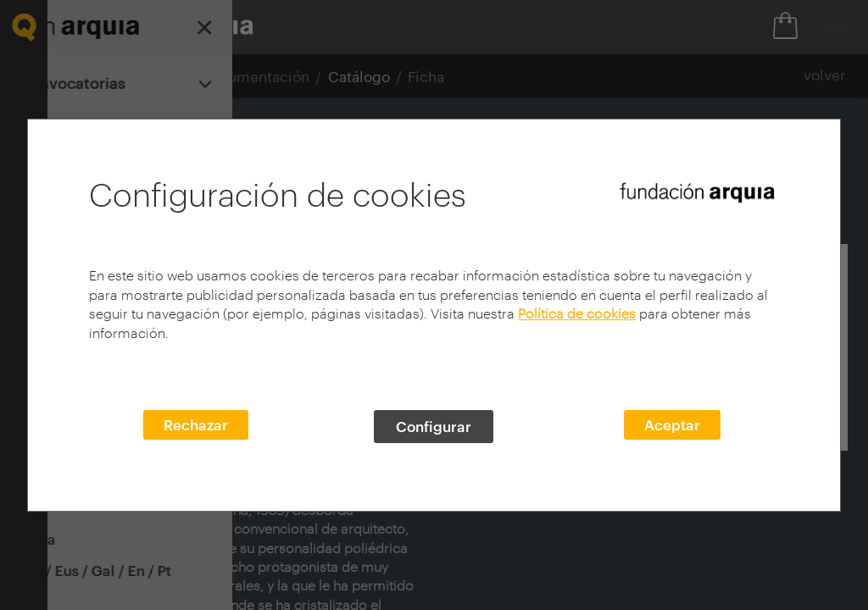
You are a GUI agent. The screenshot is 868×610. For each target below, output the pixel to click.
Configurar (434, 426)
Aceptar (672, 424)
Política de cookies (577, 313)
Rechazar (196, 424)
